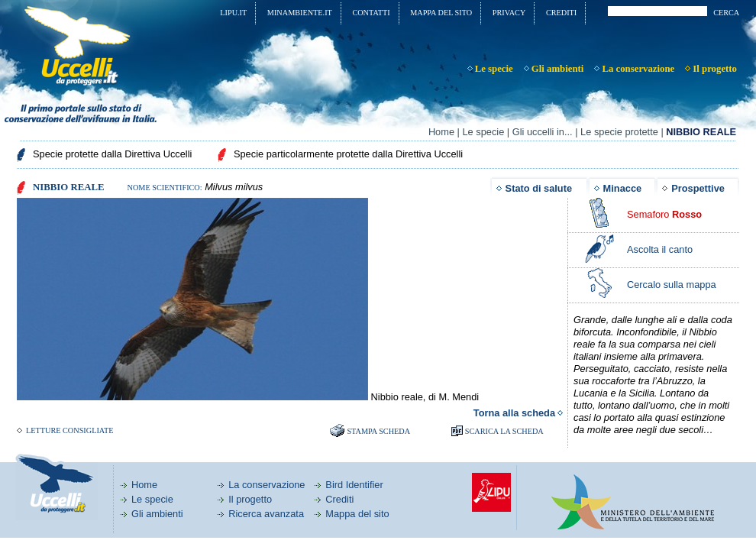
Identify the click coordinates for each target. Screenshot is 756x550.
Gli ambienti (157, 514)
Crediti (339, 499)
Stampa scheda (378, 431)
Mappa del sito (357, 514)
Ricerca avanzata (266, 514)
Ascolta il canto (660, 249)
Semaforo (664, 214)
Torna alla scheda (514, 413)
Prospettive (698, 188)
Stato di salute (539, 188)
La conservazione (267, 485)
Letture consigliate (70, 430)
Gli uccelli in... (543, 132)
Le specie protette (619, 132)
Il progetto (250, 499)
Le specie (483, 132)
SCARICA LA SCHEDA (504, 431)
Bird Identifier (354, 485)
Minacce (623, 188)
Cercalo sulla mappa (672, 285)
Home (441, 132)
